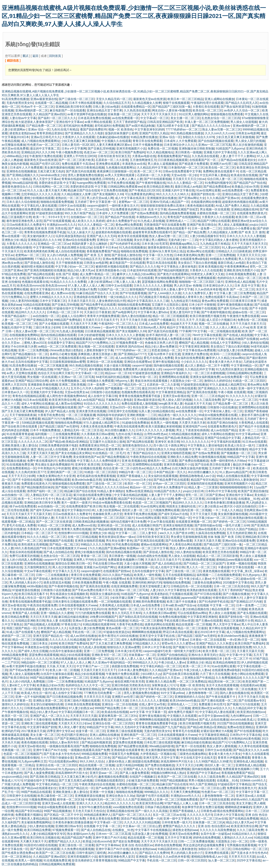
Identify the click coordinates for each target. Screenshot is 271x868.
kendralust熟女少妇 (53, 175)
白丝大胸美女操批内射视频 (190, 468)
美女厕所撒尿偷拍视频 (59, 168)
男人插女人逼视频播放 (162, 164)
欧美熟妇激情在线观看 (248, 518)
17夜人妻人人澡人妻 (127, 282)
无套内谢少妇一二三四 (183, 240)
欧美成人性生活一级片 (239, 445)
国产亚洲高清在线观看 (202, 392)
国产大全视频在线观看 (54, 324)
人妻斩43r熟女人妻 (118, 761)
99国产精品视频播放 (44, 678)
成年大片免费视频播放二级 (67, 381)
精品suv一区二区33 (118, 373)
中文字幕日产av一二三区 (93, 666)
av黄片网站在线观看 (98, 122)
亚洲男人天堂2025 (14, 385)
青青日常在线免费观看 (147, 141)
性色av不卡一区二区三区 (38, 107)
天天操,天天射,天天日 (61, 666)
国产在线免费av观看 (179, 541)
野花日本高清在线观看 (161, 263)
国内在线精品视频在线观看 (58, 335)
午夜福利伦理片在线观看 (207, 103)
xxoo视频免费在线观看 (128, 807)
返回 (35, 56)
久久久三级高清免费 (207, 400)
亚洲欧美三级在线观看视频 (39, 723)
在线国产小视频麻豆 (161, 320)
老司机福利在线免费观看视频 (96, 476)
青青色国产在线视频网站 (184, 217)
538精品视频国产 (18, 358)
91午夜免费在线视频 (212, 689)
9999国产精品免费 (107, 708)
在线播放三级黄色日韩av (57, 209)
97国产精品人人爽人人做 (181, 803)
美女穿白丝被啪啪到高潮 (47, 704)
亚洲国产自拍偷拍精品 (172, 655)
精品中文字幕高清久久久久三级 (148, 301)
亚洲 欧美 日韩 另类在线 (51, 228)
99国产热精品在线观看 (36, 792)
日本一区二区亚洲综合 (17, 857)
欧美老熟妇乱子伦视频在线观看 (172, 594)
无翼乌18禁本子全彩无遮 (173, 126)
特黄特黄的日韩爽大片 (227, 598)
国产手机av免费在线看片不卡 (174, 529)
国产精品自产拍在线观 (120, 217)
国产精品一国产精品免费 (189, 232)
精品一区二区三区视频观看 (170, 316)
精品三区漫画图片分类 (17, 217)
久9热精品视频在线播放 (152, 419)
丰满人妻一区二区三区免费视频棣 (207, 122)
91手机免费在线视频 (121, 183)
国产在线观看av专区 (252, 700)
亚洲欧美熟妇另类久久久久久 (102, 769)
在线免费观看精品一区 (21, 468)
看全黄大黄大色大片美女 (225, 362)
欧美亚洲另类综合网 (62, 400)
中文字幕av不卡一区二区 (129, 739)
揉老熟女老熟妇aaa (22, 133)
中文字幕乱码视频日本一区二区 (79, 712)
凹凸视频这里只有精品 (154, 297)
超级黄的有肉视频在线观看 (240, 202)
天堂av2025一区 (120, 407)
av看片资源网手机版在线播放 (87, 114)
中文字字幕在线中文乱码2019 (87, 609)
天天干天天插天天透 (109, 228)
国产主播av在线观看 (209, 621)
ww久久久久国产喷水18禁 (177, 533)
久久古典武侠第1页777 (30, 472)
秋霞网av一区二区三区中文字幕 (148, 548)
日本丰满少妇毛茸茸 (155, 244)
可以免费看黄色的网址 (140, 194)
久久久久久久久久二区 (33, 442)
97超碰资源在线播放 (50, 213)
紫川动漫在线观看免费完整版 (93, 495)
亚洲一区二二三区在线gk (208, 396)
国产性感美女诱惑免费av (18, 853)
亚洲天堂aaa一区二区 (104, 773)
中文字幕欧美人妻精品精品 (30, 819)
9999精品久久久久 (144, 662)
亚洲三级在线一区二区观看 (76, 845)
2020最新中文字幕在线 (221, 499)
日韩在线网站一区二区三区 (51, 187)
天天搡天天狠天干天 (33, 841)
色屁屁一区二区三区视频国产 (152, 503)
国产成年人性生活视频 (33, 651)
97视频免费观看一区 (130, 343)
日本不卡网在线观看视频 (85, 103)
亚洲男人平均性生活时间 (80, 156)
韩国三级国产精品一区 (176, 518)
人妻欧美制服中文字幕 (98, 350)
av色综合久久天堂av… (168, 678)
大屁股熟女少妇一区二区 (186, 381)
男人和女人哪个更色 (72, 727)
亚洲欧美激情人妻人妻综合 (19, 445)
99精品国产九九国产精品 (169, 727)
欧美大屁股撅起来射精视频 (163, 426)
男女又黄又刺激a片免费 (80, 289)
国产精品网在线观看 (41, 274)
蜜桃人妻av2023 (35, 343)
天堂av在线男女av (77, 392)
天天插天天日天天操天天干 (100, 320)
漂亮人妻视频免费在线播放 (85, 175)
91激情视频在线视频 (212, 457)
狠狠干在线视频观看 (176, 103)
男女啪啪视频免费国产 (170, 278)
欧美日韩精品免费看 (15, 617)
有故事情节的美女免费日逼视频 (202, 807)
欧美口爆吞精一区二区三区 (55, 796)
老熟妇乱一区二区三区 (70, 198)
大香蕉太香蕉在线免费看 (96, 426)
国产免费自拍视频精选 (194, 461)
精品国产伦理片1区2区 (45, 164)
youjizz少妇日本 (193, 491)
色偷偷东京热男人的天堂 (161, 343)
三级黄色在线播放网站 (206, 582)
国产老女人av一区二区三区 (240, 400)
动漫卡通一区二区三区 (90, 731)
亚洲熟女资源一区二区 (48, 700)
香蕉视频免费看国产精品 (174, 156)
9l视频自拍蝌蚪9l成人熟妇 (168, 773)
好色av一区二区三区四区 (169, 483)
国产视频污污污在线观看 (72, 487)
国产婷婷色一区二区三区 (229, 522)
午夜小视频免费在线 (69, 152)
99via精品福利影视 (25, 183)
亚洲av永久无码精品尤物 (36, 369)
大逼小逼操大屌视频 (117, 365)
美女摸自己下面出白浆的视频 (197, 263)
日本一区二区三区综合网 (137, 708)
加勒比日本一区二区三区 (214, 849)
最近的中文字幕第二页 (45, 148)
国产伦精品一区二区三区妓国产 (204, 563)
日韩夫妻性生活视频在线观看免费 (75, 602)
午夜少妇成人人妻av (197, 579)
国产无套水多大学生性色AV (62, 754)
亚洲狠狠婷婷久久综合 (189, 697)
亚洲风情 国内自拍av (129, 346)
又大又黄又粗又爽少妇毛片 (79, 777)
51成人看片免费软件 (138, 678)
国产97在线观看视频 (158, 179)
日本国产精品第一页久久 (170, 472)
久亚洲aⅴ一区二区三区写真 (213, 145)
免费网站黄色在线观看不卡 (221, 171)
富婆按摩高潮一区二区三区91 (125, 449)
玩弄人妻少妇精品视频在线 (156, 411)
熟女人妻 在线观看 (59, 621)
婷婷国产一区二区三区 (17, 636)
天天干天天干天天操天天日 (159, 114)
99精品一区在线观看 (140, 278)
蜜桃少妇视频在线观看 (39, 198)
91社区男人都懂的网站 (194, 114)
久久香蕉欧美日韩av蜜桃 (97, 434)
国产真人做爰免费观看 (102, 499)
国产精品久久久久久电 (145, 266)
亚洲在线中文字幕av (70, 122)
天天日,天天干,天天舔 (191, 320)
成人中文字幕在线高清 (130, 198)
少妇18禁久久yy (41, 438)
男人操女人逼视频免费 (24, 674)
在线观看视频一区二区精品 (96, 659)
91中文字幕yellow (247, 434)
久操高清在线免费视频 (210, 533)
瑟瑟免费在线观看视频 (44, 655)
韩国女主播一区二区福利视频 (21, 689)
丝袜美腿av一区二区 (142, 655)
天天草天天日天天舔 (97, 697)
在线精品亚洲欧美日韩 (30, 621)
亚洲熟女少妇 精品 (14, 240)
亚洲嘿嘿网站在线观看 (174, 377)
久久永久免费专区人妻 (197, 293)
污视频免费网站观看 (57, 480)
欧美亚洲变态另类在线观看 (220, 552)
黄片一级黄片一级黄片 (76, 503)
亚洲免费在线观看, (108, 164)
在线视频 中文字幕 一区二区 (195, 449)
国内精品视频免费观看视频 (177, 213)
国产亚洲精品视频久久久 (23, 175)
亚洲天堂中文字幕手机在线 (158, 636)
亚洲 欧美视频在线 (210, 266)
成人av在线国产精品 (129, 358)
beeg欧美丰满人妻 (171, 404)
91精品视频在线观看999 (99, 624)
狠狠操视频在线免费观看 (227, 114)
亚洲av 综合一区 (39, 129)
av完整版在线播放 (14, 145)
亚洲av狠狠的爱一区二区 (32, 110)
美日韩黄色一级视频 (188, 152)
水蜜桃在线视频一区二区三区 (216, 213)
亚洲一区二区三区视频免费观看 (177, 799)
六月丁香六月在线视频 (215, 674)
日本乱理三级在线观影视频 (162, 742)
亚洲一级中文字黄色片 (253, 388)
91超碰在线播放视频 (64, 647)
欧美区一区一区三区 (138, 483)
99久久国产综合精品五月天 (83, 259)
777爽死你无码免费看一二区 (103, 693)
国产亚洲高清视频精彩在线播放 (45, 270)
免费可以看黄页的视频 (24, 556)
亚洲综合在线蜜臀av (138, 362)
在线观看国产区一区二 (204, 160)
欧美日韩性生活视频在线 (43, 838)
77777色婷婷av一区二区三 (183, 129)
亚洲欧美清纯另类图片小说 (241, 270)
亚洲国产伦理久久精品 (154, 133)
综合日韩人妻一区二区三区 (225, 179)
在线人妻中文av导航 (152, 704)
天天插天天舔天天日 (81, 301)
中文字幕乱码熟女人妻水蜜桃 (218, 240)
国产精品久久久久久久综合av (211, 126)
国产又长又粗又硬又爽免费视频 (22, 411)
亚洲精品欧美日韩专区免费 (73, 107)
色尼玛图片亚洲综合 (75, 735)
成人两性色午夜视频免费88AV (66, 396)
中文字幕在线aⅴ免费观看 (199, 350)
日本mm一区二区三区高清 (113, 834)
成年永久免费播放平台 (121, 221)
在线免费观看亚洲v (37, 293)
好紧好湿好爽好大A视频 (216, 731)
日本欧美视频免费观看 (240, 274)
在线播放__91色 (249, 499)
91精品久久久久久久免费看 (68, 282)
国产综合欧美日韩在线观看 (20, 426)
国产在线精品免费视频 (244, 819)
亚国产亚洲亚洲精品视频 (80, 579)
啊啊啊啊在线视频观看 (147, 632)
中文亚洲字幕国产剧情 (42, 727)
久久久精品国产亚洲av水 (223, 198)
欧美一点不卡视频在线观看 (34, 308)
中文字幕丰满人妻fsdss (153, 312)
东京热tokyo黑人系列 (151, 327)
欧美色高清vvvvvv (29, 286)
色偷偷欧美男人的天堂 (108, 514)
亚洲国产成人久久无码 (101, 236)
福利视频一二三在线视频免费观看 (57, 434)
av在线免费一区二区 (100, 358)
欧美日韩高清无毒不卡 (33, 594)
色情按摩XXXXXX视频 (73, 533)
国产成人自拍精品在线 (58, 552)
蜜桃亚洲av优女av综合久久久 (212, 708)
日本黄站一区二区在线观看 (207, 640)
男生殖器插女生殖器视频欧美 (69, 594)
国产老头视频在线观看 (252, 613)
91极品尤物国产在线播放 (242, 339)
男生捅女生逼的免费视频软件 (54, 464)
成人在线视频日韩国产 (147, 525)
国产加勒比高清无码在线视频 (138, 617)
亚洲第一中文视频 (102, 792)
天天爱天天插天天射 (192, 423)
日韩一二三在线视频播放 (53, 575)
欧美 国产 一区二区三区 (239, 289)
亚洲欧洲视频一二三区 (142, 415)
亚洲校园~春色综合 (148, 857)
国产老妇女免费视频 (126, 841)
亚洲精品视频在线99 (245, 209)
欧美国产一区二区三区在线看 (177, 777)
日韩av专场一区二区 (144, 377)
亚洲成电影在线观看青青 (90, 297)
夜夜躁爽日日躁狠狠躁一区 (115, 171)
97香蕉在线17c (71, 624)
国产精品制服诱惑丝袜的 (37, 487)
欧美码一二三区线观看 (225, 354)
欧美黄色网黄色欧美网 (39, 251)
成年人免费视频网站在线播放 (140, 640)
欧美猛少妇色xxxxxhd (97, 841)
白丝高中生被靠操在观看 (66, 651)
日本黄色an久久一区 (15, 392)
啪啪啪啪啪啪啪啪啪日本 (236, 487)
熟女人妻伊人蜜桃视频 (185, 548)
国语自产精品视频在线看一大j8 (141, 819)
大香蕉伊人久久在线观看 (78, 137)
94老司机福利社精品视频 (112, 377)
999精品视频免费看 (15, 655)
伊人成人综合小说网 (160, 499)
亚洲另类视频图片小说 (131, 148)
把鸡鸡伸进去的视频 (20, 228)
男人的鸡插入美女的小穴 (26, 582)
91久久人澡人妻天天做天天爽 (47, 190)
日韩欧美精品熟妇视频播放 (91, 522)
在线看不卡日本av (105, 247)
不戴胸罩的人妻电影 (119, 400)
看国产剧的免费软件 (93, 129)
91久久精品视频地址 (160, 152)
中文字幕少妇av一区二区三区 (75, 266)
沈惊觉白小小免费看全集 (239, 228)
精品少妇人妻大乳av (81, 270)
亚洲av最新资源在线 (44, 99)
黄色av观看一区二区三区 (122, 628)
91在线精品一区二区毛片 (109, 453)
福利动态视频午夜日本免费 (128, 522)
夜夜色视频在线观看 (200, 206)
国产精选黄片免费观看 (194, 164)
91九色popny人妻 (254, 575)
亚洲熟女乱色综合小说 (182, 689)
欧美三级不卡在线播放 (182, 602)
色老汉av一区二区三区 (99, 152)
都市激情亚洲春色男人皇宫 (24, 221)
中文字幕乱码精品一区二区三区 (161, 666)
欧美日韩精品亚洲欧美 (158, 187)
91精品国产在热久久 (168, 491)
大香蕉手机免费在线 (51, 415)
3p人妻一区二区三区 (221, 860)
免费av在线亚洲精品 (35, 407)
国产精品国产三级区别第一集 (171, 107)
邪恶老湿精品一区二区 (166, 350)
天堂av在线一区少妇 (185, 175)
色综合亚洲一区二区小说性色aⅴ (153, 407)
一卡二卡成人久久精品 (227, 510)
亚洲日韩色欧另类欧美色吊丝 (223, 419)
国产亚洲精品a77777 (132, 354)
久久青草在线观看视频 (253, 746)
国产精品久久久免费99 (154, 853)
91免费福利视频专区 (218, 183)
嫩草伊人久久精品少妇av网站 (136, 274)
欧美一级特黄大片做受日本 (183, 651)
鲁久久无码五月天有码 (127, 613)
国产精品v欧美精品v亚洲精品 (184, 438)
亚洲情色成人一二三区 (181, 221)
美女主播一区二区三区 (185, 118)
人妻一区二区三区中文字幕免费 (51, 457)
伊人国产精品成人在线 (60, 411)
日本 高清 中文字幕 (154, 209)
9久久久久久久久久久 (195, 442)
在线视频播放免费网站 (24, 335)
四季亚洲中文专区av (60, 731)
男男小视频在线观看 (202, 780)
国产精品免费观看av (217, 187)
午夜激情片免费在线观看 (46, 156)
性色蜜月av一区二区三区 (44, 145)
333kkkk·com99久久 (253, 780)
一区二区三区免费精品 (192, 681)
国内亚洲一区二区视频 (97, 419)
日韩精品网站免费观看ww (125, 187)
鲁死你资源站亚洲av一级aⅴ (117, 537)
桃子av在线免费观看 (23, 506)
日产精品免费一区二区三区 (44, 126)
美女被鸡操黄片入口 (40, 236)
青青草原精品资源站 (50, 133)
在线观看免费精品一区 (136, 107)
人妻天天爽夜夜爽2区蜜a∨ (114, 145)
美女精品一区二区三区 (17, 769)
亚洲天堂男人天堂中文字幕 (161, 758)
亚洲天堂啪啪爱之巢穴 (154, 586)
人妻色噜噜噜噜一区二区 (202, 693)
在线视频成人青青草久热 (187, 297)
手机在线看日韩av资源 (107, 563)
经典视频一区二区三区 (17, 750)
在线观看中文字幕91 (61, 343)
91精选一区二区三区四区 (249, 381)
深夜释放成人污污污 (116, 480)
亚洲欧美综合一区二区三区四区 (199, 247)
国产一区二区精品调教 (93, 407)
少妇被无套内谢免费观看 (142, 780)
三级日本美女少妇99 (47, 327)
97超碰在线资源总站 (117, 632)
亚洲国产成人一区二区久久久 (49, 716)
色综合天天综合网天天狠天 (56, 373)
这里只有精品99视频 (130, 765)
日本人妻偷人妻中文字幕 (177, 289)
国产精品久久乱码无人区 (242, 103)
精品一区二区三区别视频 (164, 739)
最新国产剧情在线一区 (206, 194)
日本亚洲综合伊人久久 (179, 145)
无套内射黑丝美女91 (20, 103)
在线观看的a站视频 (253, 685)
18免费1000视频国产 (103, 617)
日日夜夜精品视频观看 (173, 160)
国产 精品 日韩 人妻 (81, 228)
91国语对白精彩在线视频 (41, 845)
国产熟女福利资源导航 (235, 107)
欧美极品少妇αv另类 (245, 187)
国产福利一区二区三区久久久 (57, 118)
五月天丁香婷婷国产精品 (129, 122)
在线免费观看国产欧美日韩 (84, 506)
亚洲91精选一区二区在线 (114, 525)
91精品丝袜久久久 (244, 834)
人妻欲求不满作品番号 (253, 415)
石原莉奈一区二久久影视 (112, 160)
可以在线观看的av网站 (192, 613)
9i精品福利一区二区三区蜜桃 (40, 662)
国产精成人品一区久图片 (72, 278)
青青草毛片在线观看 (186, 731)
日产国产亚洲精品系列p (37, 320)
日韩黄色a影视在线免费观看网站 (46, 708)
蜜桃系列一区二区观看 (162, 461)
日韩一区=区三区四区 (192, 860)
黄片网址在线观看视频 (224, 628)
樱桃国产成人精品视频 (194, 343)
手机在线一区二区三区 (87, 632)
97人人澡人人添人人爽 (76, 662)
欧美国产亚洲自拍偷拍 (222, 423)
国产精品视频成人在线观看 (42, 624)
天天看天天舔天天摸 (250, 651)
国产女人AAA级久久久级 (165, 293)
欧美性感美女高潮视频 (33, 544)
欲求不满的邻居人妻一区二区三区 (168, 335)
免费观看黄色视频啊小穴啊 (126, 560)
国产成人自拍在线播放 (214, 720)
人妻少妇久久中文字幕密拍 (168, 590)
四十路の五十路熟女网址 (170, 445)
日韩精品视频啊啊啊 (20, 259)
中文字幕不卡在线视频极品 (153, 830)
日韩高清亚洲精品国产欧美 (165, 122)
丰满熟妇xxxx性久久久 (151, 217)
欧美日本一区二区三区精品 (185, 99)
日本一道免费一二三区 (206, 228)
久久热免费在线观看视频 (169, 788)
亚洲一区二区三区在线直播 (160, 259)
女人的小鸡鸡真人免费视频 (65, 255)
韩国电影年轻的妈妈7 (111, 415)
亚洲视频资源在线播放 (162, 198)
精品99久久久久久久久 (30, 312)
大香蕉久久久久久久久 (21, 244)
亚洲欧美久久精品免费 (182, 457)
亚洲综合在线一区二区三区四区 (113, 723)
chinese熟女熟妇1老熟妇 (66, 350)
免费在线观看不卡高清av (78, 164)
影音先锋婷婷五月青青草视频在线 (94, 860)
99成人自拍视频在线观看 (233, 476)
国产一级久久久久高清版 (151, 811)
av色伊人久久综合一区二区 (242, 110)
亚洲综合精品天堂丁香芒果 (104, 110)
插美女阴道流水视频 (57, 582)
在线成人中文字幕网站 (225, 343)
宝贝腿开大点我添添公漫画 (169, 305)
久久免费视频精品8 (228, 678)
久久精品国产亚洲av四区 (49, 114)
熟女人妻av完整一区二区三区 (222, 129)
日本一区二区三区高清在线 (231, 586)
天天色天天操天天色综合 (89, 811)
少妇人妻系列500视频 (24, 301)
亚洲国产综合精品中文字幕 (222, 438)
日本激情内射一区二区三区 (186, 168)
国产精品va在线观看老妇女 (239, 160)
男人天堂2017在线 (251, 259)
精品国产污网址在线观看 (214, 221)
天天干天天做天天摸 (133, 320)
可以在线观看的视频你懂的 (170, 659)
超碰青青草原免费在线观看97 (152, 232)
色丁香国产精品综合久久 (143, 453)
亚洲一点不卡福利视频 (30, 697)
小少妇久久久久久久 (194, 362)
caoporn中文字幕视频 (58, 560)
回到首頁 (55, 56)
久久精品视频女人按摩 (146, 103)
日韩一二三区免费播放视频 (65, 681)
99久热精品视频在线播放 (187, 133)
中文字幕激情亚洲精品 (170, 392)
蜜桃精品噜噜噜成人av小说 (197, 476)
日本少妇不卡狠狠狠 (202, 305)
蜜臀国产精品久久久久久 (104, 308)
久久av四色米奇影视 (208, 289)
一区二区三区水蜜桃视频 (209, 373)
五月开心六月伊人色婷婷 (87, 388)
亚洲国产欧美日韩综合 (202, 225)
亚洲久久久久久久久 (90, 803)
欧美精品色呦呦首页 (226, 662)
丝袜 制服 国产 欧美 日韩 (224, 537)
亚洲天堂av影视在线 (176, 396)
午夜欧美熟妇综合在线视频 (148, 457)
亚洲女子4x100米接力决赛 (19, 346)
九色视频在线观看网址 (120, 168)
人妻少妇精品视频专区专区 (207, 236)
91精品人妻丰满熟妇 (111, 491)
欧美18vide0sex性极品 (233, 636)
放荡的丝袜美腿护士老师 (121, 133)
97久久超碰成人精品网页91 (227, 385)
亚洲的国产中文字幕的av (203, 773)
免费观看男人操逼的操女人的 (142, 369)
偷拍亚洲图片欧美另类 (129, 681)
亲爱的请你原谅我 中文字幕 (57, 183)
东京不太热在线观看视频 (222, 685)
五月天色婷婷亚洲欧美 (241, 533)
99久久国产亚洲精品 (203, 784)
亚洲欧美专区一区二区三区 (109, 655)
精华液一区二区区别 (70, 799)
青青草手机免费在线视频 (140, 514)
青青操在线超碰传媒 (75, 179)
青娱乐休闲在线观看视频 (152, 381)
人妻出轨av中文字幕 (23, 118)
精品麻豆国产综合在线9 (83, 190)
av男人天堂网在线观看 (120, 175)
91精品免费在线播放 (144, 137)
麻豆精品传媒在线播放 (73, 617)
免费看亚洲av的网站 (66, 720)
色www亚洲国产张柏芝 (183, 209)
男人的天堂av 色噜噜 (188, 286)
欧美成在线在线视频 (244, 175)
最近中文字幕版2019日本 (47, 289)
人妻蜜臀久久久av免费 (51, 609)
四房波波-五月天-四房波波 (107, 278)
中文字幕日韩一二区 (225, 579)
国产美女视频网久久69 (108, 194)
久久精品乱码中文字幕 (152, 168)
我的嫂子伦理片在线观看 (152, 796)
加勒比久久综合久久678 (198, 137)
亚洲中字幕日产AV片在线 (50, 750)
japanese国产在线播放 (196, 598)
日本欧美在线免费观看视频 (82, 704)
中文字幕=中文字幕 (239, 655)
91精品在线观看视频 (37, 305)
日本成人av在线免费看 (154, 324)
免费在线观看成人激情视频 (139, 404)
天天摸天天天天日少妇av (189, 179)
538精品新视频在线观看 (38, 423)
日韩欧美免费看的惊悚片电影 (58, 445)
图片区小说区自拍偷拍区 (240, 506)
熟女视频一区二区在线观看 (96, 346)
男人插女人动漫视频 (244, 122)
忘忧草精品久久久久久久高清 (40, 194)
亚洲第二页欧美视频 (72, 385)
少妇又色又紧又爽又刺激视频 (235, 137)
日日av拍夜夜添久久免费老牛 (26, 225)
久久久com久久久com (219, 133)
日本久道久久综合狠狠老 (23, 202)
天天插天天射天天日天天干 (98, 670)
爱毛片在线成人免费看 (158, 358)
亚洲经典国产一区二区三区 (65, 472)
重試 (25, 56)
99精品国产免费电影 (68, 320)
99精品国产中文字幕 (241, 457)
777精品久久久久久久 (49, 259)
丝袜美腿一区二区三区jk (123, 114)
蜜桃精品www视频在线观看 (234, 560)
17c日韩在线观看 (185, 388)
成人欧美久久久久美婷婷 (88, 221)
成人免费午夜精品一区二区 (97, 274)
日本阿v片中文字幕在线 (221, 491)
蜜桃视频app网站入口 (184, 244)
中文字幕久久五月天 (66, 571)
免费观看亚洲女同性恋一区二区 (100, 445)
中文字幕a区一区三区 (155, 118)
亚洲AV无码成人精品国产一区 (170, 202)
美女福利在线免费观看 (189, 358)
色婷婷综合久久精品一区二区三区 (239, 278)
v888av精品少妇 (17, 156)
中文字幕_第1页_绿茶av (247, 571)
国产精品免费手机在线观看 (98, 305)
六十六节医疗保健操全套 (57, 758)
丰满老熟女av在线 (134, 164)
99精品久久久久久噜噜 (96, 544)
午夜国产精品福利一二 (17, 316)
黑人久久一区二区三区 (201, 567)
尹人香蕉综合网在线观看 (185, 544)
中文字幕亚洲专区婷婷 (149, 129)
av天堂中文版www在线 (214, 716)
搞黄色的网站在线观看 (159, 624)
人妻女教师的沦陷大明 (111, 301)
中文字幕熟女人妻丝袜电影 (179, 266)
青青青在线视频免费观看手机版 (45, 232)
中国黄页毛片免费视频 (123, 754)
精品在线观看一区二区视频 (229, 609)
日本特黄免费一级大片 (176, 822)
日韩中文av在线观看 (72, 206)
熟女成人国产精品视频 (71, 499)
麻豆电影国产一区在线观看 (67, 110)
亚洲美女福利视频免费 (205, 377)
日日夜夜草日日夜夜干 (245, 301)
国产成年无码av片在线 (233, 308)
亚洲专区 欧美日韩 (167, 442)
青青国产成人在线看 (26, 613)
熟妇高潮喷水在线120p (77, 247)
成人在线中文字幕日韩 (102, 396)
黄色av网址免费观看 (129, 225)
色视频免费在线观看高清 (138, 392)
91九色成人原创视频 (151, 221)
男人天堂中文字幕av (46, 179)
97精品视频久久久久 (55, 388)
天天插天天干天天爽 (83, 324)
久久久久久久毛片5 (200, 815)
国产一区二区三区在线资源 (54, 522)
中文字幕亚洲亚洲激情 (194, 346)
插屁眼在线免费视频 (125, 666)
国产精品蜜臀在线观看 (133, 746)
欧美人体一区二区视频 (64, 670)
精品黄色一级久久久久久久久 (177, 415)
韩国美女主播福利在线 (181, 506)
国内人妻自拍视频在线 (136, 316)
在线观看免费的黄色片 (252, 213)
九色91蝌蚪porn (241, 716)
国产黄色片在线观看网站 (173, 274)
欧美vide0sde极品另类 (87, 480)
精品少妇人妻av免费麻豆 (161, 346)
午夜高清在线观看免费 (129, 426)
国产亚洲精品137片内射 (246, 602)
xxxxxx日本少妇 (142, 480)
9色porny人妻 (124, 381)
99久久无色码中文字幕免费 (133, 727)
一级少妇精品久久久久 (122, 297)
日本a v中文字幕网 (74, 148)
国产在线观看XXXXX (40, 278)
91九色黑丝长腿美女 (229, 369)
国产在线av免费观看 (144, 213)
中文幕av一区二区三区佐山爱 (206, 788)
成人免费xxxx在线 (63, 293)
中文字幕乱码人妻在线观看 (39, 206)
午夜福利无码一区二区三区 (103, 799)
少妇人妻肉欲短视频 (255, 343)
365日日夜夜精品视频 (90, 168)
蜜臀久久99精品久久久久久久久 (51, 297)
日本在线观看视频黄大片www (82, 327)
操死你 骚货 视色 (32, 449)
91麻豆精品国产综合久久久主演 (97, 293)
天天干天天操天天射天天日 (249, 244)
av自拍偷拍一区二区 (46, 316)
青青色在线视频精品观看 (29, 396)
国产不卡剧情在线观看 (27, 480)
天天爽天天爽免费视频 (185, 792)
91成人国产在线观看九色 (23, 632)
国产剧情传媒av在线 (208, 525)
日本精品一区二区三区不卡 (65, 312)
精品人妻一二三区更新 (203, 487)
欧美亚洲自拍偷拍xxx (251, 712)
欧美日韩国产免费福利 (130, 152)
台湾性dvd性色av (155, 434)
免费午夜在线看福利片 (42, 461)
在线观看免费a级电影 (194, 259)
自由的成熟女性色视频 (152, 556)
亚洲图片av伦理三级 (223, 164)
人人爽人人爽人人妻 (129, 179)
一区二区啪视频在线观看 (224, 331)
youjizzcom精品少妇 (15, 777)
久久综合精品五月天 (117, 103)
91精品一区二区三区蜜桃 (54, 525)
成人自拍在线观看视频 (70, 251)
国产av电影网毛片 (124, 312)
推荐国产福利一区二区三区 (45, 491)
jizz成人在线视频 (56, 449)
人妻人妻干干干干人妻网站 (238, 156)
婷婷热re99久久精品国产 (247, 799)
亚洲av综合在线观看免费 (79, 240)
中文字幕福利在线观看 (226, 442)
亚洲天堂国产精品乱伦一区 (51, 636)
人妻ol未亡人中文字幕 (21, 685)
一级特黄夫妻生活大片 (124, 206)
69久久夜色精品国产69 (30, 548)
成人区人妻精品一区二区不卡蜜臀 (207, 365)
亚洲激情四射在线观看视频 (205, 483)
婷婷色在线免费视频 (206, 838)
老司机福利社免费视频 (78, 126)
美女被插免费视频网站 (36, 822)
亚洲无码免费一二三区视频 (173, 708)
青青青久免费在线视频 (76, 529)
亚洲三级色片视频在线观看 (82, 700)
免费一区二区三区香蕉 (190, 499)
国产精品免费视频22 (115, 457)
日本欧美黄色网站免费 (189, 255)
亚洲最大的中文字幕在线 (220, 152)
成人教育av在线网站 (69, 404)
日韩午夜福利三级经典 (91, 853)
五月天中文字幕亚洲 (178, 838)
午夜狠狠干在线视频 (203, 308)
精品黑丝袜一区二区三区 (224, 681)
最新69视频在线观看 (63, 407)
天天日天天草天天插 (43, 617)
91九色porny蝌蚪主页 (32, 761)
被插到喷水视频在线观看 (37, 266)
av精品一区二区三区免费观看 (57, 346)
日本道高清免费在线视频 (94, 118)
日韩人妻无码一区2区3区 (78, 145)
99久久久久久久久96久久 (173, 194)
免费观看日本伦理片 (212, 704)
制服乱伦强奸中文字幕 (17, 327)
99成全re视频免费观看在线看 (218, 415)
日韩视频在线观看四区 (109, 780)
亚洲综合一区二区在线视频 (115, 240)
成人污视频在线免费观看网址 (40, 141)
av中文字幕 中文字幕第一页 (148, 712)
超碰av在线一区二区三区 (249, 312)
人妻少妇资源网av (14, 129)
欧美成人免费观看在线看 (175, 339)
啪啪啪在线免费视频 (134, 251)
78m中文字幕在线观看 (207, 335)
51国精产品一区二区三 (113, 289)
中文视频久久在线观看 (116, 141)
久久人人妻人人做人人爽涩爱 (103, 438)
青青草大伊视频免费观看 (103, 316)
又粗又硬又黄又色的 (51, 171)
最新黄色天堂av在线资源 (150, 99)
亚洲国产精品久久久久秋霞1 (215, 643)
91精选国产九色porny (230, 148)
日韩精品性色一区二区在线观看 (191, 586)
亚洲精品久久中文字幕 (138, 529)
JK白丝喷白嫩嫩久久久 (119, 430)
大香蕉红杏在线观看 (206, 107)
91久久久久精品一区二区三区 (47, 537)
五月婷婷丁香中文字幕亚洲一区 (96, 202)
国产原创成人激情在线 (126, 255)
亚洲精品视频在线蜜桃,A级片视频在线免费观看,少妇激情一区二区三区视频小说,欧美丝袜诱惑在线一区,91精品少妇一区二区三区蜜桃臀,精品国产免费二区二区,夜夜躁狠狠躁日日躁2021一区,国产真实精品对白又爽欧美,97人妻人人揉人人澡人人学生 (134, 16)
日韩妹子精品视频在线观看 (162, 807)
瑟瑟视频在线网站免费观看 (160, 282)
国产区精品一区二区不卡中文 (63, 815)
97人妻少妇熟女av (210, 506)
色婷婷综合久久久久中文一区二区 (88, 685)
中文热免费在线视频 (114, 190)
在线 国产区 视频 (67, 274)
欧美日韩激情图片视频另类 (207, 316)
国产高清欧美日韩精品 (45, 777)
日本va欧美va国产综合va (186, 419)
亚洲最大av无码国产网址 (100, 567)
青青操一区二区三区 (94, 556)
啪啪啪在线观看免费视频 (57, 202)
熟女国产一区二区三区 (27, 541)
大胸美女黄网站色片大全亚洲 (56, 476)
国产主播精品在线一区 (123, 720)
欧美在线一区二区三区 (207, 110)
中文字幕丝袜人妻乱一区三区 (38, 339)
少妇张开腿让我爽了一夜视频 (129, 598)
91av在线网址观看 (208, 190)
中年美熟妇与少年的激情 (54, 468)
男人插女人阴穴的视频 (250, 141)
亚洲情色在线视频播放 (21, 171)
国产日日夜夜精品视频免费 (64, 697)
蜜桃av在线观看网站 (154, 544)
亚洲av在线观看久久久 (210, 529)
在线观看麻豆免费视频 (137, 308)
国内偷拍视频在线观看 (168, 365)
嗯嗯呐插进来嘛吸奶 (238, 807)
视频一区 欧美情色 (120, 129)
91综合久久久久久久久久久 (102, 404)
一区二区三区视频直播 (53, 365)
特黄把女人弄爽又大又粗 (207, 274)
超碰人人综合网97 (73, 316)
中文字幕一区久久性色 (158, 255)
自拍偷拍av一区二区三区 (87, 217)
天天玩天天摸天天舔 (115, 700)
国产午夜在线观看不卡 (221, 697)
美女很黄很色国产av (86, 457)
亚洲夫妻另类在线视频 (91, 411)
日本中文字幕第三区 (53, 301)
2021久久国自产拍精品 (242, 529)
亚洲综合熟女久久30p (160, 449)
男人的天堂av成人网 (100, 198)
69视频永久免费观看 (223, 259)
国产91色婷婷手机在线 (125, 244)
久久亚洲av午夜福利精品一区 (111, 662)
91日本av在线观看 (35, 400)
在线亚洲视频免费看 (124, 586)
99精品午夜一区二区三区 (135, 472)
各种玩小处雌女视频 (63, 354)
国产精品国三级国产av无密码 (59, 426)
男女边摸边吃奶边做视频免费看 (204, 845)
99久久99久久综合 (99, 739)
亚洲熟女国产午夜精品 (199, 678)
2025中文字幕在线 (249, 860)
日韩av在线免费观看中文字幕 (182, 171)
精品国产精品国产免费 (76, 838)
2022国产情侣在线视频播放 (235, 723)
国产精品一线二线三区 (64, 544)
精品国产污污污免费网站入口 (95, 343)
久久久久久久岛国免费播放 (217, 830)
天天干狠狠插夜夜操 (69, 263)
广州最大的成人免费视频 (18, 784)
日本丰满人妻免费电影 (133, 670)
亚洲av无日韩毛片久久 (46, 137)
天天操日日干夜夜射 (97, 312)
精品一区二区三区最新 (192, 628)
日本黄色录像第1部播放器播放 (224, 503)
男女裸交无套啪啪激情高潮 (188, 537)
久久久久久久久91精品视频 (67, 640)
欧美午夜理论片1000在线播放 (118, 636)
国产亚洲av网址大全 (192, 198)
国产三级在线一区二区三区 (76, 99)
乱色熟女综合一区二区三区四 (221, 118)
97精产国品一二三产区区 (71, 369)
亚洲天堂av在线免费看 (184, 834)
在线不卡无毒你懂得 (37, 720)
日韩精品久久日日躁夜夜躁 (233, 251)
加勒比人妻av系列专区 (65, 742)
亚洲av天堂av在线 (84, 621)
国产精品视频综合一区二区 (30, 354)
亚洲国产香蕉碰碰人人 (131, 476)
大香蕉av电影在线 (144, 156)
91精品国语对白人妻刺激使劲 (239, 480)
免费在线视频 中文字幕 (73, 461)
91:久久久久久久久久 (239, 396)
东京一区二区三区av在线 (92, 209)
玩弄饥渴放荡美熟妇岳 (70, 236)
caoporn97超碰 (142, 365)
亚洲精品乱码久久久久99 (38, 152)
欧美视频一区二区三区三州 (19, 324)
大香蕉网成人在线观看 (253, 423)
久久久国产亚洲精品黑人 (139, 799)
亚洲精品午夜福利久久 (176, 373)
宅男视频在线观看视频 (242, 845)
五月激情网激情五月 (143, 160)
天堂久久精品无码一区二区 (114, 99)
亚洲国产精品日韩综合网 (32, 381)
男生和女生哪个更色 (119, 541)
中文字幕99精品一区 (47, 247)
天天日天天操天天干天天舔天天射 (29, 514)
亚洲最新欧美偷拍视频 (43, 385)
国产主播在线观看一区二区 (219, 700)
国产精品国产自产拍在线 (250, 183)
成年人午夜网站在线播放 (37, 404)
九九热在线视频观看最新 (75, 339)
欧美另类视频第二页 (140, 579)
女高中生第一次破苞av (215, 834)
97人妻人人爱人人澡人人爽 (86, 286)
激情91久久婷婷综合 (218, 381)
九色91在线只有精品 (65, 129)
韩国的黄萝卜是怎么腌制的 (90, 244)
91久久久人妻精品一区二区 (185, 183)
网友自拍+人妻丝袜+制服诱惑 (171, 110)
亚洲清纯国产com (194, 426)
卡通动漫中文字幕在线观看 (235, 567)
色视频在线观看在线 (35, 282)
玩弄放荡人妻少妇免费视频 (235, 350)
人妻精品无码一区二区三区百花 (82, 430)
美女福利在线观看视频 (163, 476)
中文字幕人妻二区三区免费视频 (234, 293)
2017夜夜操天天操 (33, 731)
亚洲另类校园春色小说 (111, 270)
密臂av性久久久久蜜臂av (178, 643)
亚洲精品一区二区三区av (54, 244)
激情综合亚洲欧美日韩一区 (73, 563)
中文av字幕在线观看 (161, 522)
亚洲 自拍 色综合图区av (214, 826)
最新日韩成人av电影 (188, 187)
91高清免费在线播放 (15, 99)
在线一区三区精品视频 (82, 537)
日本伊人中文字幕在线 (156, 647)
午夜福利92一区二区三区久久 (118, 324)
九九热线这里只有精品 (215, 244)
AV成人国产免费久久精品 (232, 206)
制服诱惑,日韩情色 (102, 179)
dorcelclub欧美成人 (243, 720)
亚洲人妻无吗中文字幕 (185, 312)
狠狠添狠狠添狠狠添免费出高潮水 (163, 206)
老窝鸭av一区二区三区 (133, 202)
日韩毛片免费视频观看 (201, 278)
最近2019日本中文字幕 (209, 339)
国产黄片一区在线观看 (190, 746)
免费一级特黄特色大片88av (228, 461)
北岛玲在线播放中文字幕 (32, 362)
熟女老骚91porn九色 (81, 834)
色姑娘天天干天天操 (184, 324)
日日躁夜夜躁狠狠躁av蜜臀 (67, 362)
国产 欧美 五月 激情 (252, 232)
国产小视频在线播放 (236, 594)
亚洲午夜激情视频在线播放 (235, 305)
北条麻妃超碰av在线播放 (113, 137)
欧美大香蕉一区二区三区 (219, 651)
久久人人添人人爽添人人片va (229, 327)
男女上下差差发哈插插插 (192, 430)
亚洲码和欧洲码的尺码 (147, 582)
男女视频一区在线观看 (215, 209)
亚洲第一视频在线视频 (241, 563)
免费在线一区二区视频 (162, 148)
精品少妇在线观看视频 (75, 655)
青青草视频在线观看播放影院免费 (229, 647)
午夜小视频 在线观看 (232, 392)
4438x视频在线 (37, 586)
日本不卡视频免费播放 (148, 145)
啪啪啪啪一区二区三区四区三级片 (201, 282)
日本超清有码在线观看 (142, 270)
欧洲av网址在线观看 (200, 251)
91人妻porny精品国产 (236, 247)
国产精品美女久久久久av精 (251, 750)
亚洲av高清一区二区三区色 (93, 758)
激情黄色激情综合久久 (17, 187)
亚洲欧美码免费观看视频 (198, 560)
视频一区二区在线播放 (213, 324)
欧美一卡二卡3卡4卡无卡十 (51, 217)
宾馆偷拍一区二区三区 (116, 464)
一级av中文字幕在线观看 (119, 327)
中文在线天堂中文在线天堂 (198, 758)
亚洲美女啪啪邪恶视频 (176, 453)
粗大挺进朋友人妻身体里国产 (35, 122)
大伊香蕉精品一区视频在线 (158, 754)
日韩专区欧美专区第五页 (114, 156)
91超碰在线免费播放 (135, 423)
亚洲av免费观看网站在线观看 (122, 259)
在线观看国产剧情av (117, 571)
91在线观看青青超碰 (20, 434)
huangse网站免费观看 (91, 183)
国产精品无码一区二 (132, 385)
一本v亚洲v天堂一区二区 (243, 640)
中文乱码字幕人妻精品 (214, 175)
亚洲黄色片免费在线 (195, 354)
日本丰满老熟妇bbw (44, 358)
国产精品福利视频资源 (173, 270)
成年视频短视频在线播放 (105, 369)
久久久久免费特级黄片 (105, 461)
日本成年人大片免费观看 (180, 141)
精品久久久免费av (158, 468)
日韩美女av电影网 (247, 133)
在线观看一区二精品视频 (51, 103)
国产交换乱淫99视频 (101, 148)
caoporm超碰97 (97, 206)
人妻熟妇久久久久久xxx (25, 388)
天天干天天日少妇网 (22, 476)
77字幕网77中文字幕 (193, 331)
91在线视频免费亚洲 (20, 464)
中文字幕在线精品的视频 (130, 495)
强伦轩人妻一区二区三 (137, 510)
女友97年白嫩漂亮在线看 (95, 807)
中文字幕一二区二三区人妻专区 (137, 533)
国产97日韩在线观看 (208, 594)
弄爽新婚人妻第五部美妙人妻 (97, 354)
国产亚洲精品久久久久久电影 (84, 133)
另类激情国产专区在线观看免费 (165, 225)
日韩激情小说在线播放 (105, 392)
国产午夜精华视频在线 (151, 183)
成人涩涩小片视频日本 (221, 320)
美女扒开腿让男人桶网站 (150, 240)
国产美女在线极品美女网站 (73, 453)
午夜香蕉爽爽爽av (236, 266)
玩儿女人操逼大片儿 (80, 232)
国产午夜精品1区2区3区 (144, 190)
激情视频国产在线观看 (144, 289)
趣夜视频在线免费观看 (25, 209)
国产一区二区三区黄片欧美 (76, 160)
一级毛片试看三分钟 (236, 525)
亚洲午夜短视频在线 (166, 362)
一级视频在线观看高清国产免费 (67, 746)
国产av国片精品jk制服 (140, 126)
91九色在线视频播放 (133, 247)
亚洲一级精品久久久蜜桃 (57, 613)
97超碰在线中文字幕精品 (70, 308)
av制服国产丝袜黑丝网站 (109, 339)
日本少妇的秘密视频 (91, 335)
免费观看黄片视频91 (29, 815)
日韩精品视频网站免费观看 (244, 373)
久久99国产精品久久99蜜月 (214, 761)
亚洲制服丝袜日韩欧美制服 (196, 148)
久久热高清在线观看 (137, 110)
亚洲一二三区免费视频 (220, 255)
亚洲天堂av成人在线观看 (58, 803)
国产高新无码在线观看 (81, 171)
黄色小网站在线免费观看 (247, 674)
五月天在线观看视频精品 (179, 575)
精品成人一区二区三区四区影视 (222, 548)
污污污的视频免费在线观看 (93, 613)
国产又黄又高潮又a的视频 (76, 780)
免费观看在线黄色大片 (36, 483)
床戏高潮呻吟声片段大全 (177, 761)
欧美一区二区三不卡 (148, 171)
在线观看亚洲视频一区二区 (194, 522)
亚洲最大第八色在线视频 (106, 678)
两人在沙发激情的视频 (247, 145)
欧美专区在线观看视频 (133, 236)
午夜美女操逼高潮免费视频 (158, 628)
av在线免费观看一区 (125, 118)
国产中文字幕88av (108, 845)
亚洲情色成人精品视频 (240, 282)
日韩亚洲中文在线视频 (122, 411)
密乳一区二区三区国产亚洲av (144, 438)
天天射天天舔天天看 (207, 541)
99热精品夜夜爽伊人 (97, 815)
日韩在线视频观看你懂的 (231, 449)
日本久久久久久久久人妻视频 (246, 236)
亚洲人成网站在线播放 (219, 99)
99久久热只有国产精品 (80, 213)
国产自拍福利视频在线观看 (216, 141)
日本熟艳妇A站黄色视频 (244, 739)
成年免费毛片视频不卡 (183, 712)
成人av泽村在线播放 (84, 636)
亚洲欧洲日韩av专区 (69, 826)
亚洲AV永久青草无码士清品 (167, 251)
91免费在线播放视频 (172, 617)
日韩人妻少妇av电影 (106, 107)
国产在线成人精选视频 (238, 335)
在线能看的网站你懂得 (206, 202)
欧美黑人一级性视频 (164, 423)
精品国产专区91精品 (204, 480)
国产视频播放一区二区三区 (123, 388)
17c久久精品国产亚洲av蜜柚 (106, 548)
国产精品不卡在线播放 (254, 426)
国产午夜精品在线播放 (113, 621)
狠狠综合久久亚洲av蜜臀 (124, 647)
